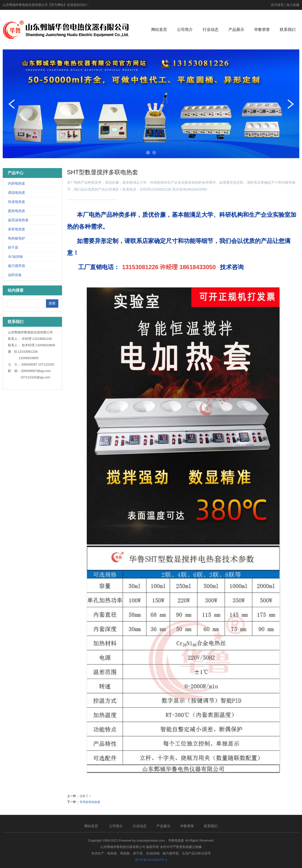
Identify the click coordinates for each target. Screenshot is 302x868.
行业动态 (211, 30)
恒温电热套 (17, 202)
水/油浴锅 (15, 257)
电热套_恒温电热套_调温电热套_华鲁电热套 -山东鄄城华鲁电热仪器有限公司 (66, 30)
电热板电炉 (17, 238)
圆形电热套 (17, 211)
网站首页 (159, 30)
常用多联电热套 (90, 802)
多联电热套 (17, 229)
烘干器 (13, 247)
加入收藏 (293, 5)
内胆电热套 (17, 183)
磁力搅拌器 (17, 266)
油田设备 (15, 275)
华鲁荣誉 (262, 30)
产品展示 (236, 30)
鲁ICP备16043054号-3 (151, 860)
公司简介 (185, 30)
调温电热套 (17, 193)
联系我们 (288, 30)
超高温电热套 (18, 220)
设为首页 (277, 5)
